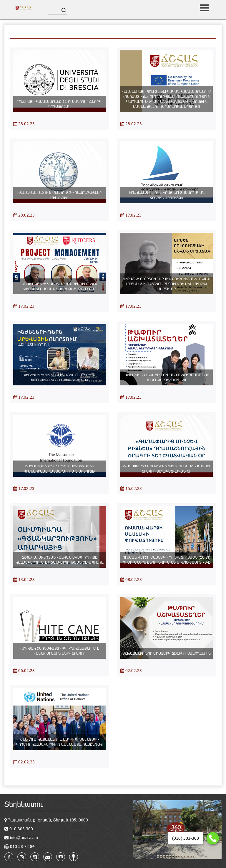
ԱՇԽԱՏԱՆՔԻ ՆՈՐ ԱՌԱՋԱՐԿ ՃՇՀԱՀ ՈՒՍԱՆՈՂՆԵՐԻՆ (167, 653)
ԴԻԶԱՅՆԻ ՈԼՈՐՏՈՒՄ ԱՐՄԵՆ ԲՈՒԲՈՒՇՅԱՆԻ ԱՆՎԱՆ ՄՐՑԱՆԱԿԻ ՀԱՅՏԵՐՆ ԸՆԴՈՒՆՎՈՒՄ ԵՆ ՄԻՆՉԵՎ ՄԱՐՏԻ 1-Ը (167, 284)
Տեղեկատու (24, 804)
